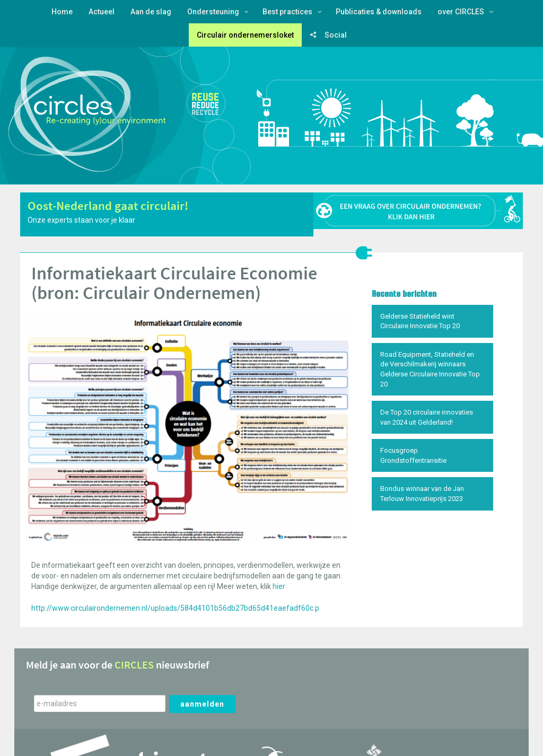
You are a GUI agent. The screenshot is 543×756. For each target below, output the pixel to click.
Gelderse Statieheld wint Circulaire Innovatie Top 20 (420, 321)
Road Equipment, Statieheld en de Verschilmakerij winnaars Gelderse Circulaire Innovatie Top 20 (430, 369)
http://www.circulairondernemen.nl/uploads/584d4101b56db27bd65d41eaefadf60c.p (175, 608)
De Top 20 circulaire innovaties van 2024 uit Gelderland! (427, 417)
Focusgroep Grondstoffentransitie (413, 455)
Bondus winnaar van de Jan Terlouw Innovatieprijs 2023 (422, 494)
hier (279, 586)
